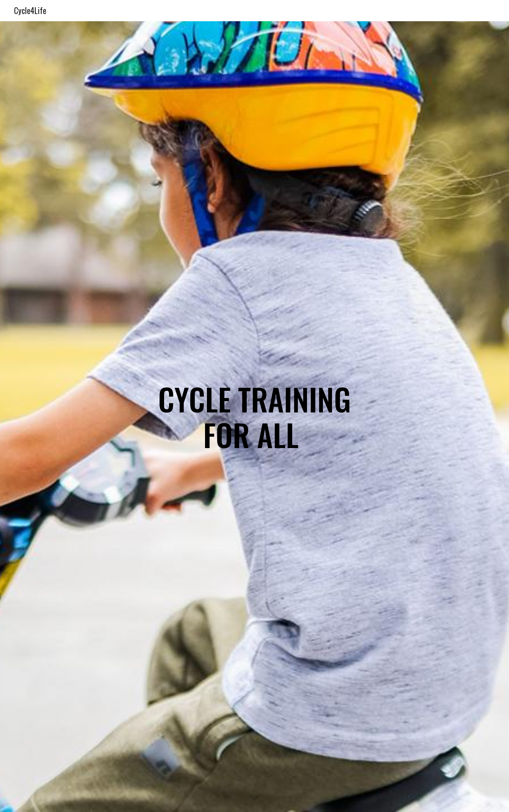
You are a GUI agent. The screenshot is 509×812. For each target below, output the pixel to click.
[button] (255, 798)
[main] (254, 417)
